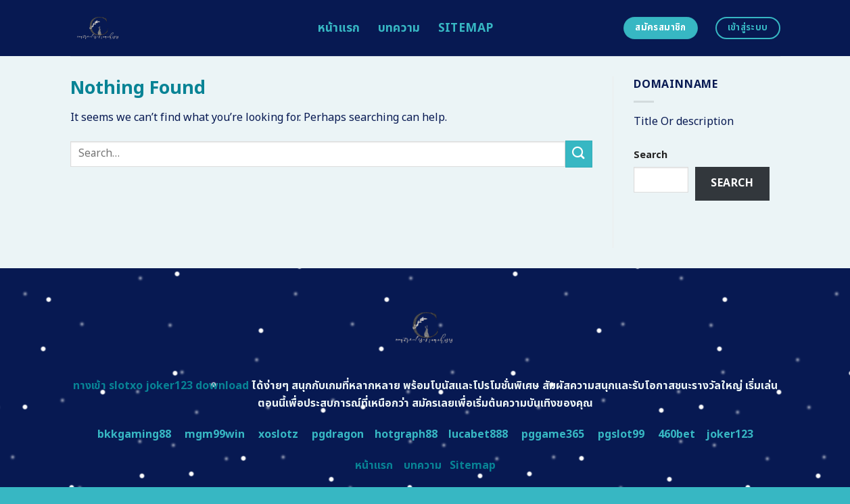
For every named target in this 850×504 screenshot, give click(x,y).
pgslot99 (621, 434)
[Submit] (579, 154)
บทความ (399, 28)
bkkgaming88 (134, 434)
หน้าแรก (339, 28)
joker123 (730, 434)
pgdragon (338, 434)
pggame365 (553, 434)
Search (651, 155)
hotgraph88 (406, 434)
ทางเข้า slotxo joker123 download (161, 386)
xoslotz (278, 434)
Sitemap (466, 28)
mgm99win (215, 434)
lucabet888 (478, 434)
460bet (677, 434)
